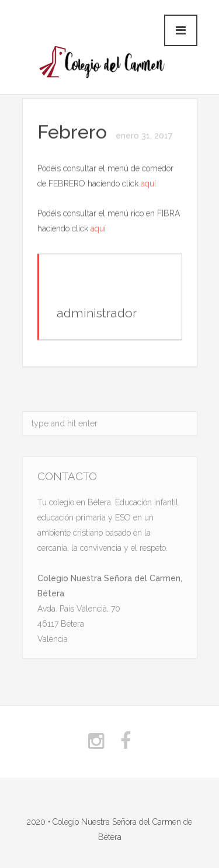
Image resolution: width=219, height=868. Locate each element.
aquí (148, 184)
